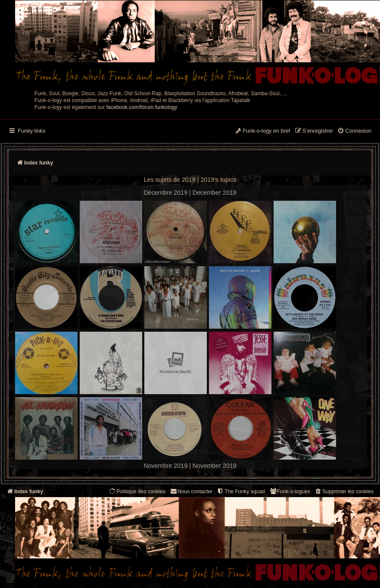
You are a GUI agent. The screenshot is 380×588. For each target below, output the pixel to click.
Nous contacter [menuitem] (191, 491)
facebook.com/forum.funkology (142, 107)
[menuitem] (354, 131)
